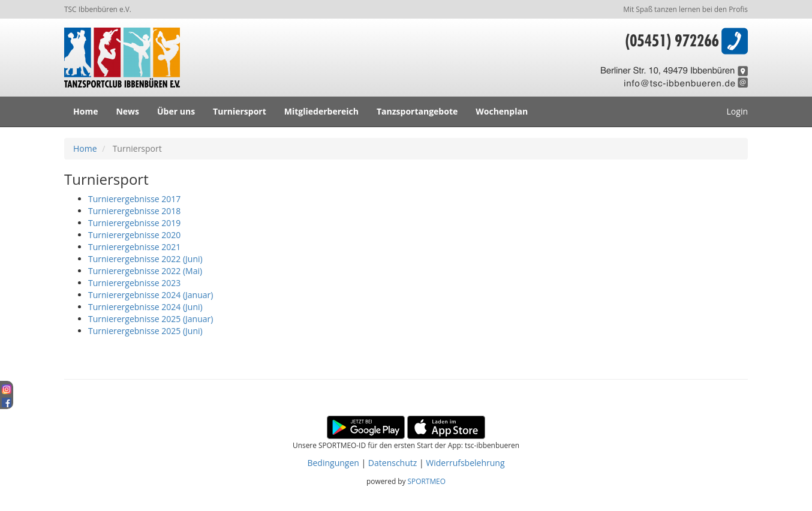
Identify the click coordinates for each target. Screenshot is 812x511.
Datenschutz (393, 463)
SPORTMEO (427, 481)
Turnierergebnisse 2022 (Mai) (145, 271)
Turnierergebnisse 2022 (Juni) (145, 259)
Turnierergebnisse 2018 (134, 211)
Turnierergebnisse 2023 (134, 283)
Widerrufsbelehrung (465, 463)
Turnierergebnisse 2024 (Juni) (145, 307)
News (127, 111)
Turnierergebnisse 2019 (134, 223)
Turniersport (240, 111)
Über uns (176, 111)
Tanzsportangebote (417, 111)
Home (85, 111)
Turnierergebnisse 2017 (134, 199)
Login (737, 111)
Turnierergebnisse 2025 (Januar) (151, 319)
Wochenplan (502, 111)
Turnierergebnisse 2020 (134, 235)
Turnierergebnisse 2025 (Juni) (145, 331)
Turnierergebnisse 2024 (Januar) (151, 295)
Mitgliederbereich (321, 111)
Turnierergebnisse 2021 (134, 247)
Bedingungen (333, 463)
